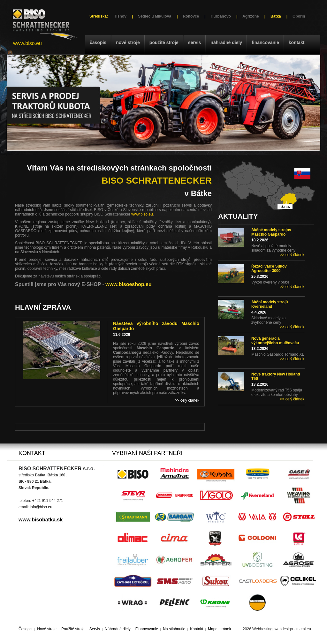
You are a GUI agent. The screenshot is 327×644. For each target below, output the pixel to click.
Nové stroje (128, 42)
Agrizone (251, 16)
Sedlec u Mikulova (155, 16)
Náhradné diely (226, 42)
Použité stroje (164, 42)
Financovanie (265, 42)
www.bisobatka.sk (41, 520)
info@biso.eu (41, 507)
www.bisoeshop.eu (128, 284)
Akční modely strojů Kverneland (270, 304)
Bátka (276, 16)
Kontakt (297, 42)
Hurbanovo (221, 16)
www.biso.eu (27, 43)
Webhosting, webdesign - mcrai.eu (282, 629)
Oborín (299, 16)
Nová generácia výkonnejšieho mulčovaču (275, 341)
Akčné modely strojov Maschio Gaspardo (271, 232)
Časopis (98, 42)
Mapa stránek (220, 629)
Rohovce (191, 16)
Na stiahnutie (174, 629)
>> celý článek (292, 255)
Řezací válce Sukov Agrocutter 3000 (269, 269)
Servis (194, 42)
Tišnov (120, 16)
